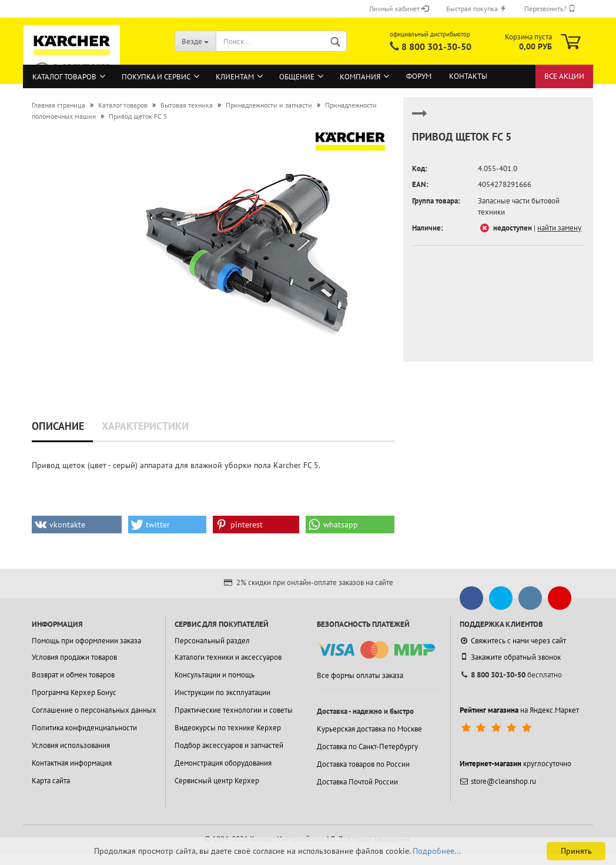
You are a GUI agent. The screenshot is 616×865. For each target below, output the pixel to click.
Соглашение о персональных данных (94, 710)
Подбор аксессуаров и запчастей (229, 745)
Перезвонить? (550, 9)
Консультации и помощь (215, 675)
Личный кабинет (399, 9)
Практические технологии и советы (234, 710)
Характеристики (145, 426)
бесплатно (511, 675)
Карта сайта (51, 781)
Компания (360, 77)
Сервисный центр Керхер (217, 781)
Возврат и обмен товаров (73, 675)
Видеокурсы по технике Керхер (228, 728)
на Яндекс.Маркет (519, 710)
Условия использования (71, 745)
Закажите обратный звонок (510, 657)
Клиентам (235, 77)
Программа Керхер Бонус (74, 692)
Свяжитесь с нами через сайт (513, 641)
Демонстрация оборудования (223, 763)
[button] (77, 525)
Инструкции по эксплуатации (222, 692)
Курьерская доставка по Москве (369, 729)
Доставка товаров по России (363, 764)
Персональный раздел (212, 641)
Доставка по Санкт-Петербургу (367, 747)
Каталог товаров (64, 77)
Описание (58, 426)
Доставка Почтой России (357, 782)
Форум (419, 76)
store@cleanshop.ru (498, 781)
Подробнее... (437, 851)
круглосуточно (515, 764)
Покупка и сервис (156, 77)
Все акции (564, 76)
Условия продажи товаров (74, 657)
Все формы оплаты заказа (360, 675)
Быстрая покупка (476, 9)
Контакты (468, 76)
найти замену (559, 228)
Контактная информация (72, 763)
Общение (297, 77)
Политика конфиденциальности (84, 728)
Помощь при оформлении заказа (86, 641)
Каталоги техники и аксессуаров (228, 657)
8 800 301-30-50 (436, 46)
